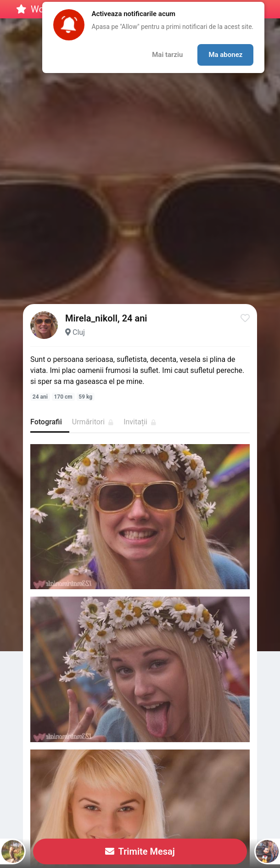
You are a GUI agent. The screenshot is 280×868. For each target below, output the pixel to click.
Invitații (140, 422)
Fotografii (46, 422)
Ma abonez (225, 55)
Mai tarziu (167, 55)
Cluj (79, 332)
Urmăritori (93, 422)
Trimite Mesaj (140, 851)
